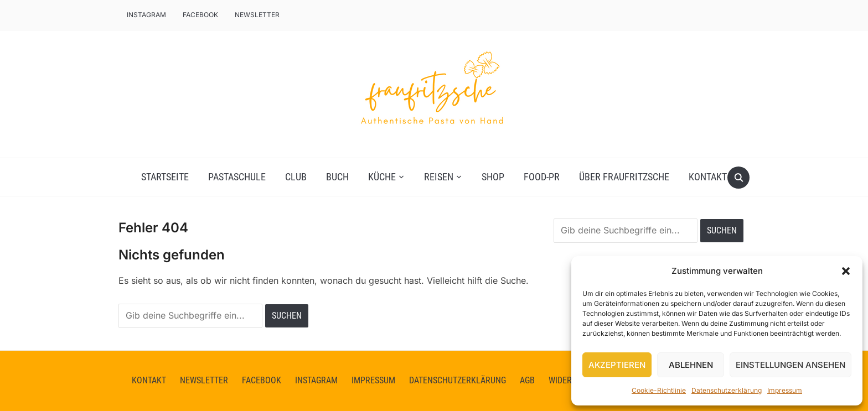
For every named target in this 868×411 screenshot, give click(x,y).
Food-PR (542, 177)
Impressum (785, 390)
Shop (493, 177)
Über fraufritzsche (624, 177)
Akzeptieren (617, 365)
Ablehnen (691, 365)
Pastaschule (237, 177)
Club (296, 177)
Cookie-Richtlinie (659, 390)
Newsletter (257, 15)
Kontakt (708, 177)
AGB (527, 380)
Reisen (439, 177)
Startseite (165, 177)
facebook (200, 15)
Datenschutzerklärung (727, 390)
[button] (846, 271)
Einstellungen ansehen (790, 365)
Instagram (146, 15)
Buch (337, 177)
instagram (316, 380)
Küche (382, 177)
